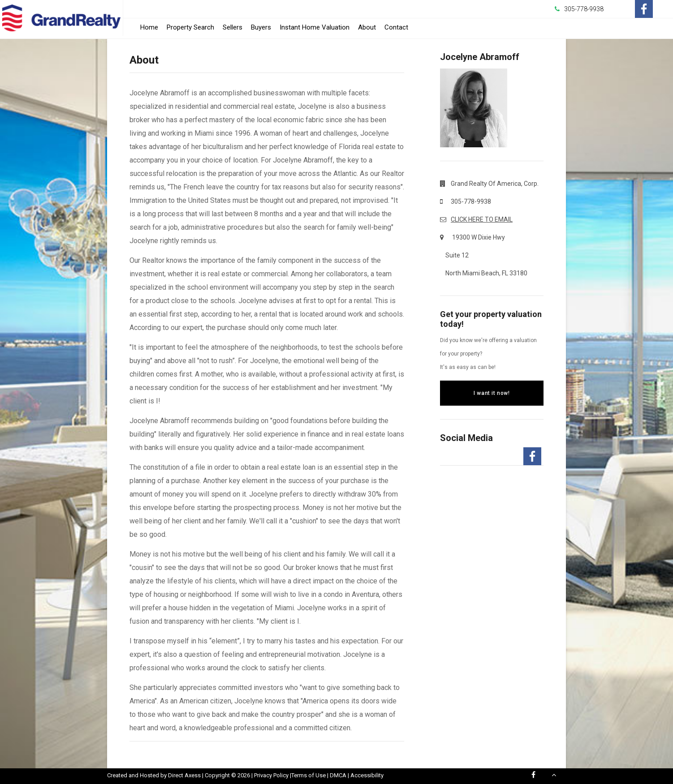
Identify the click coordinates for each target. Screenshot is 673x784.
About (367, 27)
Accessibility (367, 775)
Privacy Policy (271, 775)
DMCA (338, 775)
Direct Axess (184, 775)
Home (149, 27)
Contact (396, 27)
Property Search (190, 27)
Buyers (261, 27)
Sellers (233, 27)
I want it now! (492, 393)
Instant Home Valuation (315, 27)
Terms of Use (308, 775)
